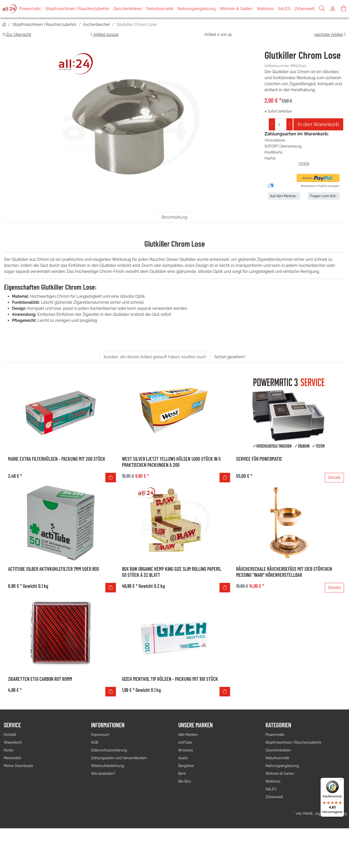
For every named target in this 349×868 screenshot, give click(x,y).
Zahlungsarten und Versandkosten (119, 758)
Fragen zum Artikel (325, 196)
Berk (182, 774)
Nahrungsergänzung (197, 9)
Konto (9, 750)
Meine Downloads (18, 766)
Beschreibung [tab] (175, 217)
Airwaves (186, 750)
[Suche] (322, 9)
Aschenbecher (97, 24)
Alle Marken (188, 735)
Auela (183, 758)
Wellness (265, 9)
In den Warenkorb (318, 124)
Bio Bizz (185, 781)
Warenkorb (13, 742)
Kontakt (10, 735)
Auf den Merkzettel (285, 196)
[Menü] (341, 781)
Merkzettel (12, 758)
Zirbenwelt (305, 9)
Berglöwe (186, 766)
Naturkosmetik (160, 9)
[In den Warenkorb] (111, 478)
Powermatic (30, 9)
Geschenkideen (128, 9)
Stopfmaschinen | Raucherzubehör (77, 9)
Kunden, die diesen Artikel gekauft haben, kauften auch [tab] (155, 357)
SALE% (284, 9)
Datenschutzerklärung (109, 750)
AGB (95, 742)
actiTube (185, 742)
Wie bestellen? (103, 774)
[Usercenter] (333, 9)
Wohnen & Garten (236, 9)
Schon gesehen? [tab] (230, 357)
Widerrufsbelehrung (107, 766)
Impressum (100, 735)
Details (334, 477)
